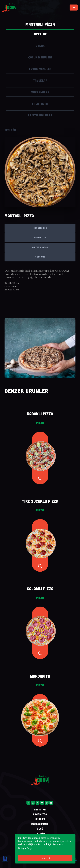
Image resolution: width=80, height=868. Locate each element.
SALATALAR (40, 104)
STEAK (40, 46)
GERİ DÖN (10, 130)
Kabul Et (45, 858)
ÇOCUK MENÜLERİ (40, 57)
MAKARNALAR (40, 92)
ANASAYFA (40, 809)
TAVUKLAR (40, 80)
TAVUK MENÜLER (40, 69)
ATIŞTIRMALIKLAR (40, 115)
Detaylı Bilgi (25, 848)
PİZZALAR (40, 34)
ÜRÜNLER (40, 819)
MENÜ (40, 829)
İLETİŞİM (40, 834)
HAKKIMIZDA (40, 814)
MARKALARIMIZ (40, 824)
